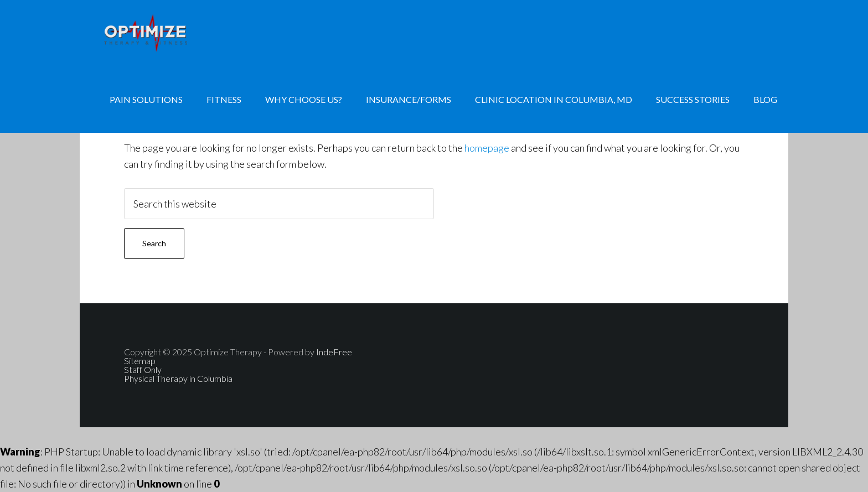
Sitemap (140, 361)
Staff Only (143, 369)
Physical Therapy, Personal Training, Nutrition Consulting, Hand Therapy (168, 33)
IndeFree (334, 352)
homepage (487, 148)
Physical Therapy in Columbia (178, 378)
